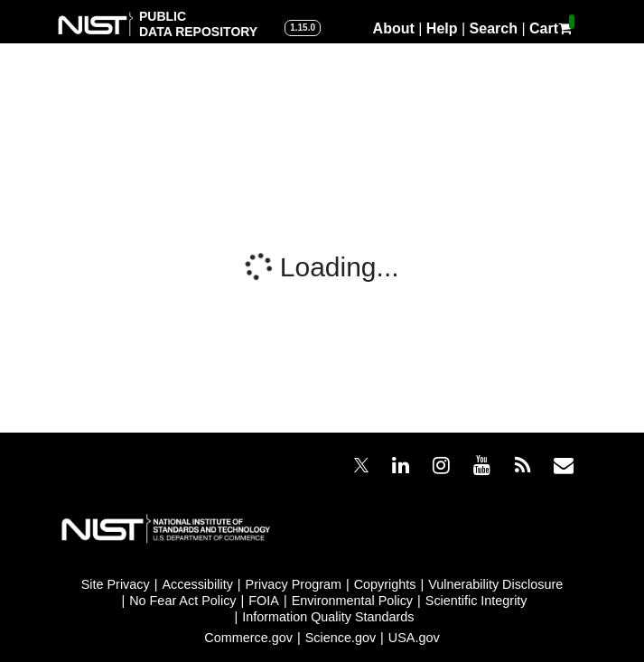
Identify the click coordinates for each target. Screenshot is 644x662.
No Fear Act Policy (182, 601)
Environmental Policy (352, 601)
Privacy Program (294, 584)
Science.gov (341, 638)
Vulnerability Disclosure (495, 584)
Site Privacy (116, 584)
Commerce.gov (248, 638)
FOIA (264, 601)
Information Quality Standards (328, 617)
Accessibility (197, 584)
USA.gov (414, 638)
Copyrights (385, 584)
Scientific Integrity (476, 601)
